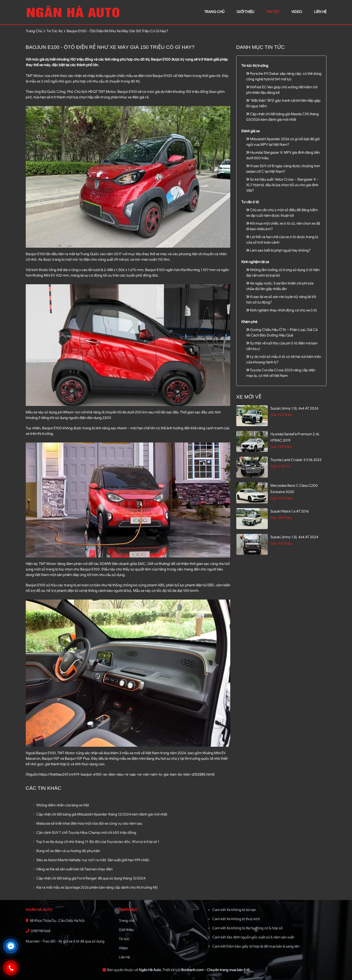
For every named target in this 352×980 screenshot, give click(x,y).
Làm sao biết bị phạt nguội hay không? (278, 250)
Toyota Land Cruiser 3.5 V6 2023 (296, 460)
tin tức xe (54, 31)
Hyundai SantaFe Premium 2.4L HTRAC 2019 (295, 437)
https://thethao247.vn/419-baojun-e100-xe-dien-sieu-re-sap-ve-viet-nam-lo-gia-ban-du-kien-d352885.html (126, 774)
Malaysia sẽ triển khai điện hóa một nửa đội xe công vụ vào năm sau (88, 823)
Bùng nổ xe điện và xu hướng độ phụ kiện (67, 851)
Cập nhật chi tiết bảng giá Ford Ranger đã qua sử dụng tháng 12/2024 (89, 878)
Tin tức (273, 12)
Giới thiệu (126, 930)
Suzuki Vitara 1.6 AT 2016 (290, 511)
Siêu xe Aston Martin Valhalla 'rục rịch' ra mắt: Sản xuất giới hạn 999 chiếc (91, 860)
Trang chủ (127, 921)
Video (123, 948)
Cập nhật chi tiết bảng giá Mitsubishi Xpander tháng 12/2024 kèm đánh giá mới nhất (100, 814)
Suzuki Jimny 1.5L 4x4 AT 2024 (294, 408)
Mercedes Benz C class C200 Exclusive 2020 (294, 489)
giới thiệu (245, 12)
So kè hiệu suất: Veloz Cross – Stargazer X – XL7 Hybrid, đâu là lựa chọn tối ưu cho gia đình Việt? (282, 185)
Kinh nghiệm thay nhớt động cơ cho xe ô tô (282, 310)
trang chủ (214, 12)
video (297, 12)
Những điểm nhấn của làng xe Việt (61, 805)
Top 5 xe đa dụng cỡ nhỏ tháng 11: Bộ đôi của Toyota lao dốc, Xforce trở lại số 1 (96, 842)
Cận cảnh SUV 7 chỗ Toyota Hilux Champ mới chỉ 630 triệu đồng (85, 833)
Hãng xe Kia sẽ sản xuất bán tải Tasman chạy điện (73, 869)
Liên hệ (124, 957)
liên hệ (320, 12)
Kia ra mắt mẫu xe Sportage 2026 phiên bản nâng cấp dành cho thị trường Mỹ (95, 887)
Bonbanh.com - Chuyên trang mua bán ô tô (215, 970)
